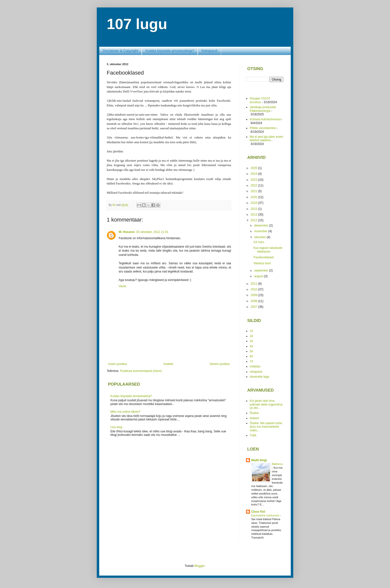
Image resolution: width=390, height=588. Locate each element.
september (262, 271)
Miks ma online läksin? (125, 412)
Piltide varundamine (263, 128)
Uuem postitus (118, 364)
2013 (254, 215)
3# (251, 341)
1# (251, 331)
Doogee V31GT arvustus (260, 100)
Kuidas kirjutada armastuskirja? (170, 51)
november (261, 231)
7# (251, 362)
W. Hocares (127, 232)
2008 (254, 301)
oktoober (260, 237)
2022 (254, 185)
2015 (254, 209)
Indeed (254, 418)
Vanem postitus (220, 364)
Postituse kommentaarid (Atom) (141, 371)
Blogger (200, 566)
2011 (254, 284)
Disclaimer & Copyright (120, 51)
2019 (254, 203)
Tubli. (253, 435)
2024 (254, 174)
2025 (254, 168)
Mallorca (277, 464)
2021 (254, 191)
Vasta (122, 286)
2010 (254, 289)
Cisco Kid (258, 512)
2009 (254, 295)
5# (251, 351)
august (259, 276)
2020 (254, 197)
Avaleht (168, 364)
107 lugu (137, 24)
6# (251, 356)
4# (251, 346)
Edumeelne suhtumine (266, 515)
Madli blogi (259, 460)
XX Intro (259, 242)
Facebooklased (264, 257)
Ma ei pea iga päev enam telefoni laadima (267, 138)
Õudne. (255, 413)
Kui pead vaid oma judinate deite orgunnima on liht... (266, 404)
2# (251, 336)
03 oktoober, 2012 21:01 (152, 232)
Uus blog (116, 427)
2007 (254, 307)
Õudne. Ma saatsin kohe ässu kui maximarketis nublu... (266, 427)
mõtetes (255, 366)
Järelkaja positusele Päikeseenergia (263, 109)
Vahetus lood (262, 263)
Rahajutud (209, 51)
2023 (254, 180)
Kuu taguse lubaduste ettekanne (268, 250)
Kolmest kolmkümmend (265, 119)
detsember (262, 226)
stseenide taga (259, 377)
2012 (254, 220)
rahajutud (256, 372)
